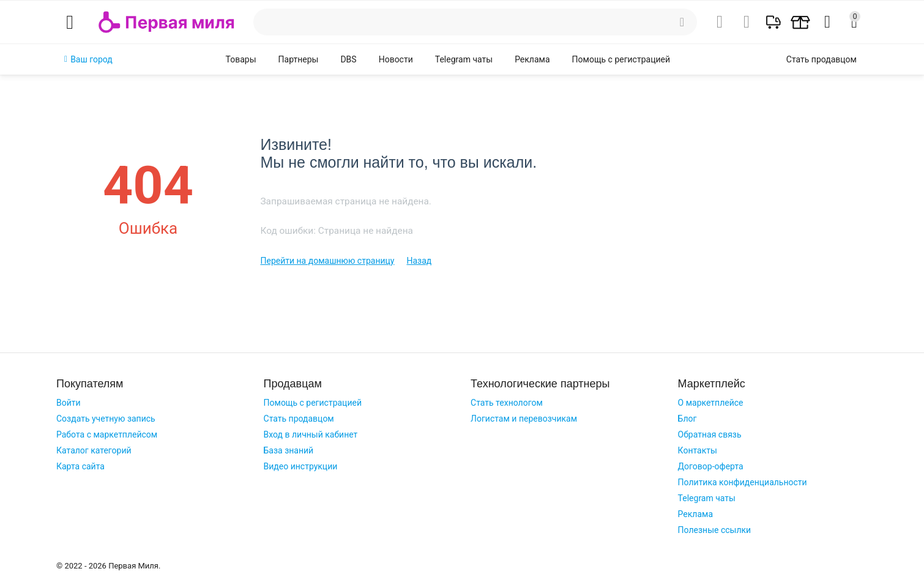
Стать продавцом (299, 419)
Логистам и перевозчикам (524, 419)
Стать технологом (507, 403)
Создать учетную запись (106, 419)
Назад (419, 261)
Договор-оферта (711, 466)
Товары (241, 59)
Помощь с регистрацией (621, 59)
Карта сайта (80, 466)
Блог (687, 419)
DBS (348, 59)
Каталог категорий (94, 450)
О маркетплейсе (711, 403)
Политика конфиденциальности (743, 482)
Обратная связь (710, 434)
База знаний (289, 450)
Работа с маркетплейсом (107, 434)
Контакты (698, 450)
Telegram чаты (464, 59)
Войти (69, 403)
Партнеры (299, 59)
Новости (396, 59)
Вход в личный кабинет (311, 434)
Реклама (532, 59)
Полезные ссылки (715, 530)
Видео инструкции (301, 466)
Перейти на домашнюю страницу (327, 261)
